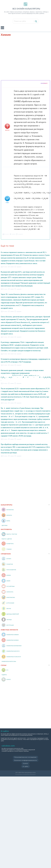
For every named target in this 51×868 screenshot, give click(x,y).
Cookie (25, 763)
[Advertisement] (19, 59)
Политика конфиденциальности (26, 760)
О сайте (26, 766)
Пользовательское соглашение (25, 757)
